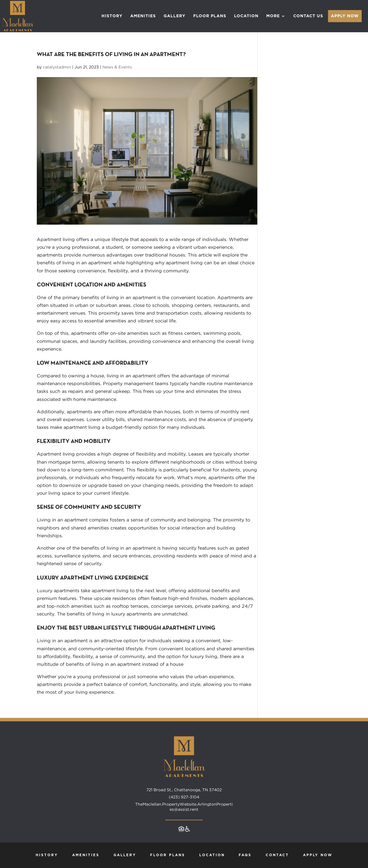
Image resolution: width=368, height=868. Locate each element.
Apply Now (345, 16)
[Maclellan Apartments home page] (184, 784)
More (273, 16)
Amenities (143, 16)
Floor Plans (210, 16)
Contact (277, 855)
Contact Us (308, 16)
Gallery (175, 16)
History (112, 16)
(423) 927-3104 (184, 797)
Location (246, 16)
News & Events (117, 67)
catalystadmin (57, 67)
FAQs (245, 855)
